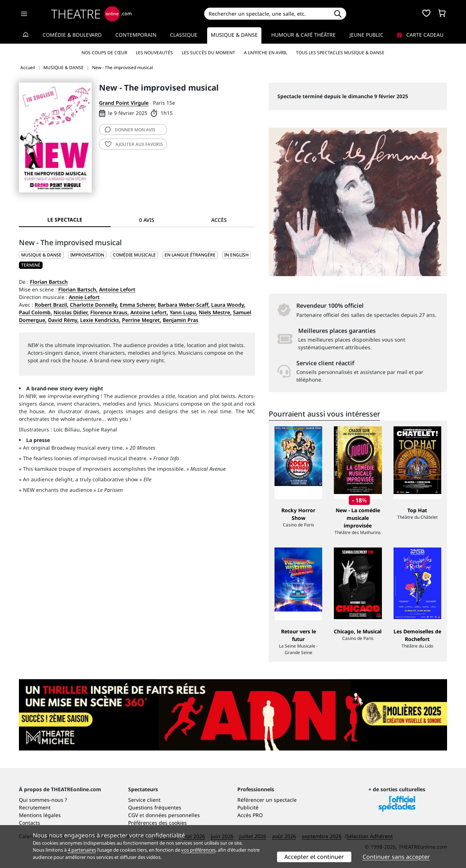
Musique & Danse (234, 35)
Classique (184, 35)
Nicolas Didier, (71, 312)
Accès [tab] (219, 220)
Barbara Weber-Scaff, (184, 305)
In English (236, 255)
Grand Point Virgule (124, 103)
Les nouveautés (154, 53)
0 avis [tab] (147, 220)
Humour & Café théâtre (303, 35)
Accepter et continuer (314, 857)
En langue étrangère (190, 255)
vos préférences (198, 850)
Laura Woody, (228, 305)
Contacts (29, 823)
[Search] (267, 14)
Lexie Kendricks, (100, 320)
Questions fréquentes (155, 807)
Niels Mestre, (215, 312)
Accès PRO (250, 815)
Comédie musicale (134, 255)
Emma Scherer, (138, 305)
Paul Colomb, (35, 312)
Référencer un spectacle (267, 800)
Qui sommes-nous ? (43, 800)
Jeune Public (366, 35)
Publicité (248, 807)
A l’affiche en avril (266, 53)
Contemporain (136, 35)
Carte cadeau (420, 35)
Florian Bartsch (49, 282)
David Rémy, (63, 320)
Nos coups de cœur (104, 53)
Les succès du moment (208, 53)
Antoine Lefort (117, 289)
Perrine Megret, (142, 320)
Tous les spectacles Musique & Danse (340, 53)
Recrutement (35, 807)
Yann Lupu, (183, 312)
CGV (133, 815)
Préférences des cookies (157, 823)
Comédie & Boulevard (72, 35)
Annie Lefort (84, 297)
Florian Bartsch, (78, 289)
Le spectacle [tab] (65, 220)
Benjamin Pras (181, 320)
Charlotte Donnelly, (94, 305)
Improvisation (87, 255)
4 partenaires (82, 850)
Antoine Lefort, (149, 312)
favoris (134, 144)
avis (130, 130)
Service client (144, 800)
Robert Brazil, (52, 305)
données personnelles (173, 815)
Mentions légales (40, 815)
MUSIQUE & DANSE (41, 255)
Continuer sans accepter (396, 857)
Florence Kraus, (110, 312)
